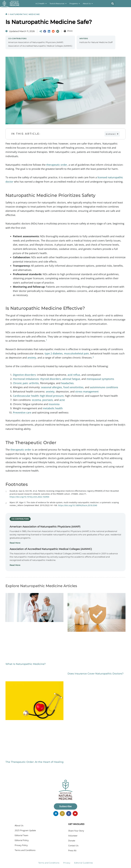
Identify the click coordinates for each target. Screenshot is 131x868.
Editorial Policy (22, 840)
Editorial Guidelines (83, 863)
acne (62, 400)
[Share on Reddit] (53, 31)
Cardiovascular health (26, 396)
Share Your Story (76, 831)
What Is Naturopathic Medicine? (26, 664)
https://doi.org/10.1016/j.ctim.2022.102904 (29, 497)
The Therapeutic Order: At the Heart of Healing (34, 762)
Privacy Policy (21, 845)
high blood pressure (52, 396)
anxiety (32, 358)
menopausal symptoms (100, 379)
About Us (19, 825)
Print (70, 31)
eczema (36, 400)
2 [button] (93, 357)
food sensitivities (73, 387)
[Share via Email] (58, 31)
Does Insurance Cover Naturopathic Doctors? (96, 674)
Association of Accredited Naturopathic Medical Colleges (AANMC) (40, 46)
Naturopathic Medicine (26, 14)
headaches (67, 383)
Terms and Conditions (25, 850)
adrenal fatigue (71, 379)
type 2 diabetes (54, 353)
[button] (113, 4)
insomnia (54, 404)
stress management (87, 391)
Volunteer (73, 836)
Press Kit (72, 850)
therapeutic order (57, 165)
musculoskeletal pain (76, 353)
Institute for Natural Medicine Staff (96, 42)
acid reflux (74, 375)
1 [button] (47, 340)
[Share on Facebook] (45, 31)
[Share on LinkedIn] (49, 31)
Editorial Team (21, 835)
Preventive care (22, 413)
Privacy (67, 863)
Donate (72, 841)
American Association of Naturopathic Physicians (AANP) (36, 42)
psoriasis (48, 400)
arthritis (34, 383)
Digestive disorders (24, 375)
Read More (15, 543)
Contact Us (73, 845)
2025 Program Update (25, 830)
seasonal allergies (51, 387)
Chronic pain (20, 383)
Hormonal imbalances (26, 379)
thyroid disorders (51, 379)
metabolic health (53, 408)
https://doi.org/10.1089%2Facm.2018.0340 (78, 505)
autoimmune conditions (104, 387)
